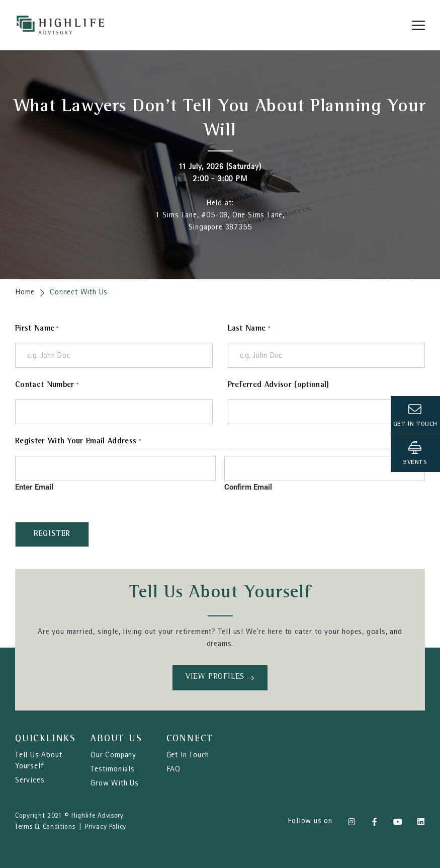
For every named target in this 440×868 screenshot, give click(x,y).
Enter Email (34, 487)
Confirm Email (248, 487)
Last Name (249, 329)
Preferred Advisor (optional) (279, 385)
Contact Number (47, 386)
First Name (37, 329)
